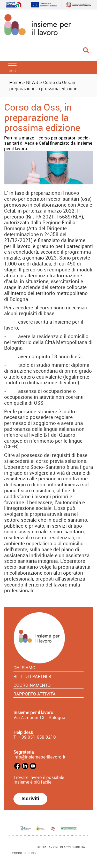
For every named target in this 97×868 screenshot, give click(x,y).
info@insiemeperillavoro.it (39, 757)
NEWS (32, 82)
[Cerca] (46, 51)
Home (15, 82)
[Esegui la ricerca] (86, 50)
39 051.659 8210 (38, 737)
